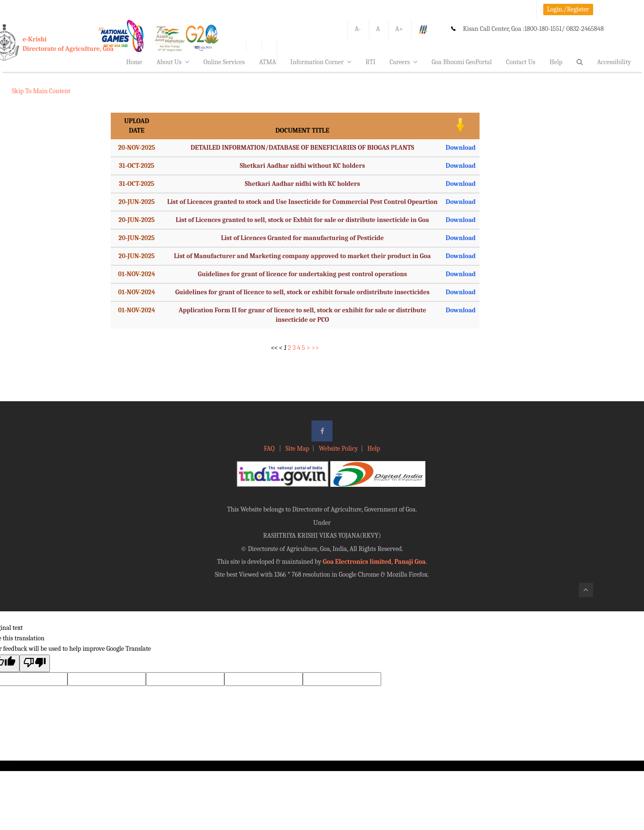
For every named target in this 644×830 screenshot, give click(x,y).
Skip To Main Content (41, 91)
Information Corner (321, 62)
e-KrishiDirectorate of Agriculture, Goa (68, 44)
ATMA (268, 62)
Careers (404, 62)
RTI (370, 62)
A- (358, 29)
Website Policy (338, 449)
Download (461, 148)
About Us (173, 62)
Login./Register (568, 9)
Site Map (298, 449)
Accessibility (614, 62)
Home (134, 62)
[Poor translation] (35, 663)
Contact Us (521, 62)
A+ (399, 29)
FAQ (270, 449)
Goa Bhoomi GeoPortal (461, 62)
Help (556, 62)
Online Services (224, 62)
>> (316, 348)
